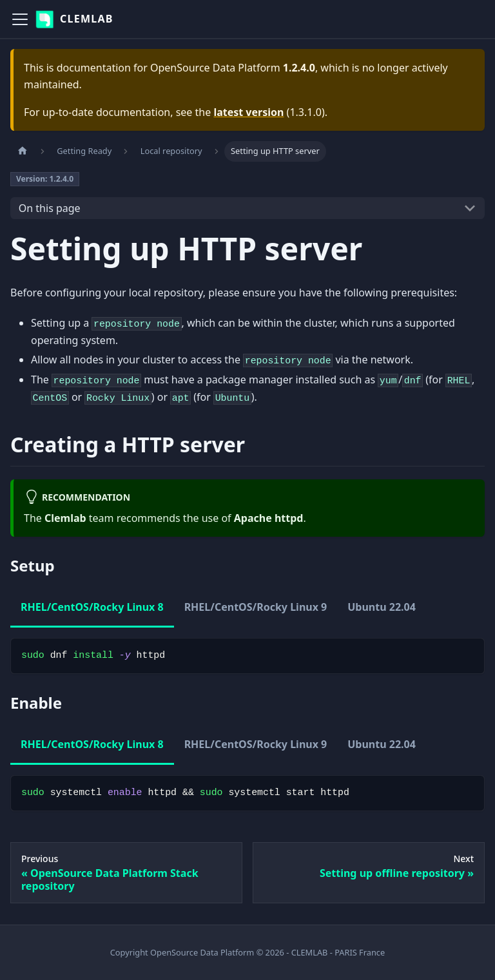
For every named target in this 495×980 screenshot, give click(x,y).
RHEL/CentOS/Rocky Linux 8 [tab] (92, 607)
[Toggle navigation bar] (20, 19)
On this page (50, 208)
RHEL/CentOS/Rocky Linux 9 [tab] (256, 607)
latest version (248, 112)
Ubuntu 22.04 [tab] (382, 607)
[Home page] (23, 151)
